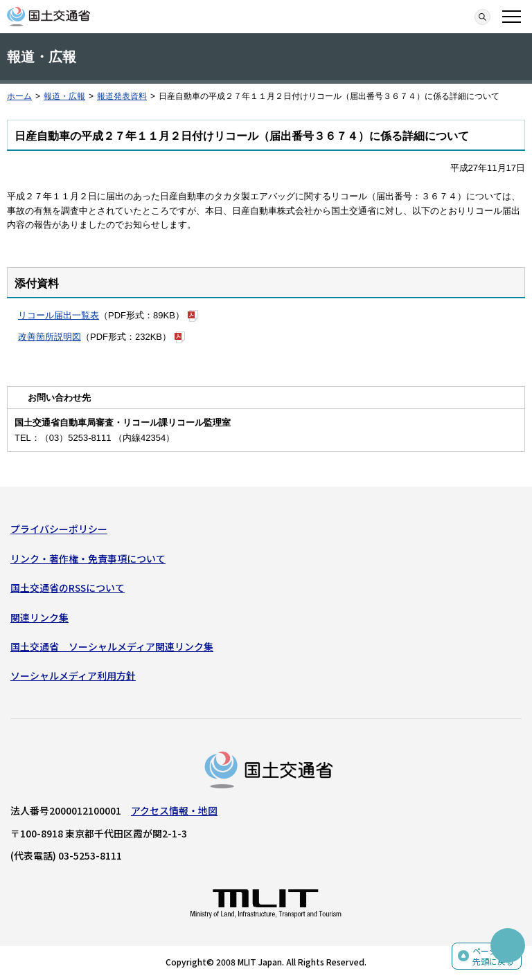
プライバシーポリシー (59, 529)
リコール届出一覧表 (59, 315)
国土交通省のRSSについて (68, 588)
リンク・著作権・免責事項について (88, 559)
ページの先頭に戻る (493, 956)
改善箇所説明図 (50, 337)
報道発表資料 (122, 96)
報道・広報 (64, 96)
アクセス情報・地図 (174, 810)
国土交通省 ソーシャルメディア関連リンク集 (112, 646)
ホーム (19, 96)
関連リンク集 (39, 617)
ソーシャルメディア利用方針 (73, 675)
